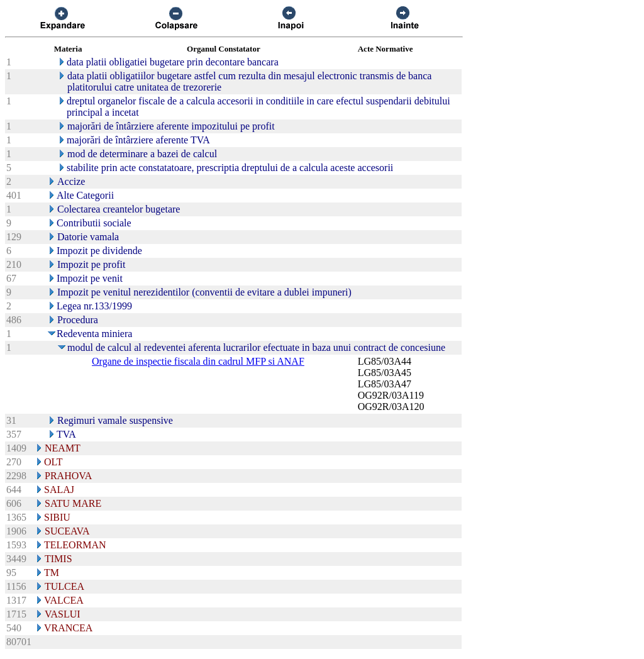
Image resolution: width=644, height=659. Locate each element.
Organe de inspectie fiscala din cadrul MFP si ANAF (198, 361)
